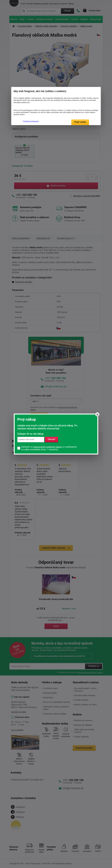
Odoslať (52, 439)
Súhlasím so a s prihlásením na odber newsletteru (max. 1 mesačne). (49, 448)
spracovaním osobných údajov (48, 447)
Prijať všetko (80, 122)
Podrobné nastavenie (31, 121)
